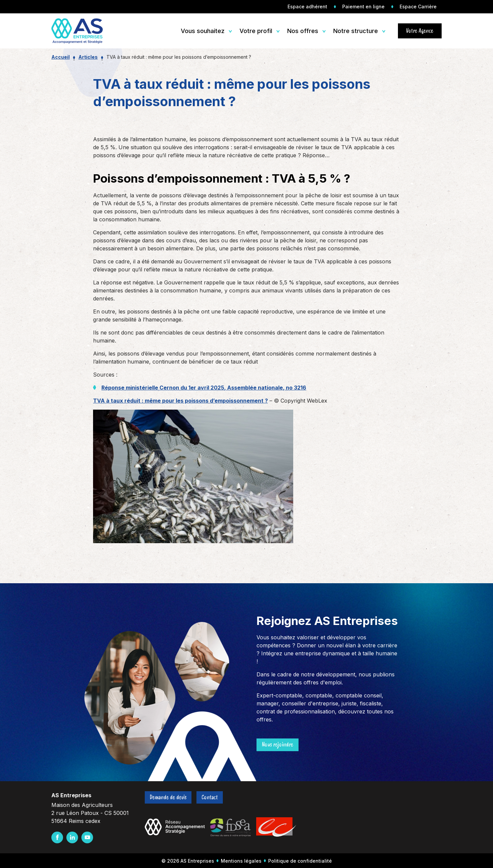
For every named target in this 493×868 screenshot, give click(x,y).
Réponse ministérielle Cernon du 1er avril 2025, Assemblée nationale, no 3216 (204, 388)
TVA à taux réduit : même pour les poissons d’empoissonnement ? (180, 401)
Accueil (61, 57)
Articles (88, 57)
